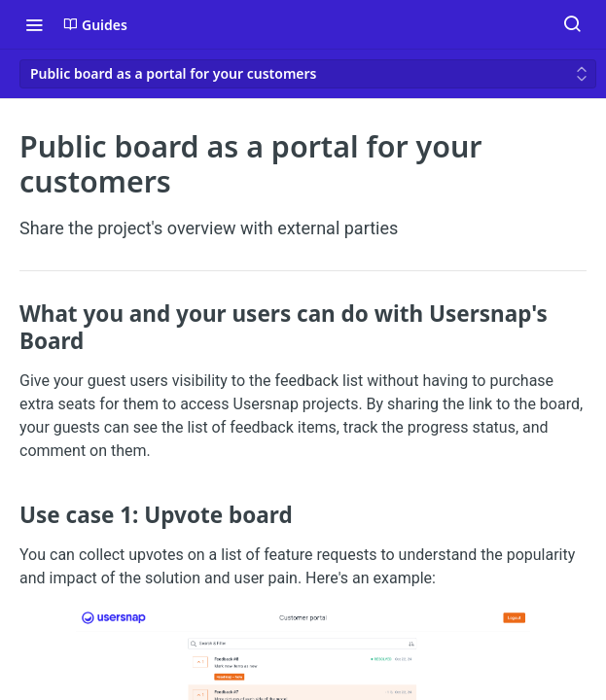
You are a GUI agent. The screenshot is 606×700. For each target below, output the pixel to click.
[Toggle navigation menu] (34, 24)
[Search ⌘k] (572, 24)
